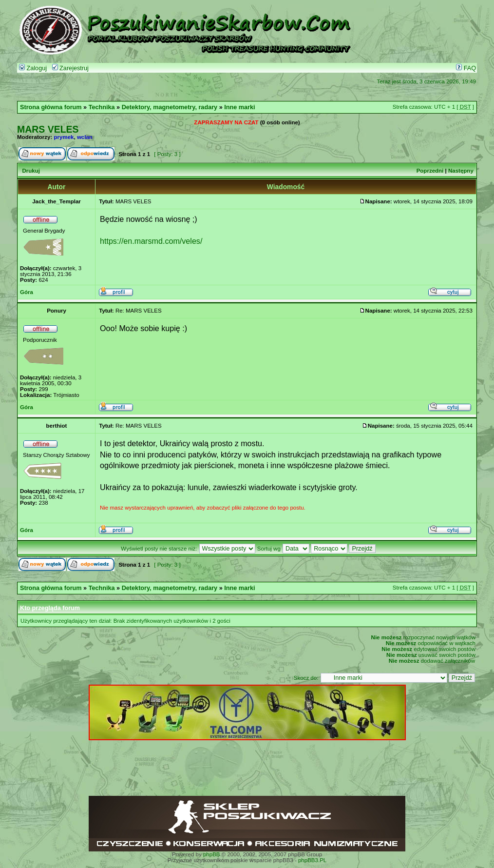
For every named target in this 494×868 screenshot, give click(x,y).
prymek (64, 137)
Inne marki (239, 107)
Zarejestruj (70, 68)
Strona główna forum (51, 107)
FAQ (466, 68)
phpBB (212, 854)
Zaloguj (33, 68)
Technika (102, 107)
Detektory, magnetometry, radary (170, 107)
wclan (85, 137)
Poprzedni (430, 171)
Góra (27, 292)
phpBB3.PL (312, 860)
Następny (461, 171)
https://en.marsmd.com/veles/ (151, 241)
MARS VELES (48, 129)
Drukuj (31, 171)
